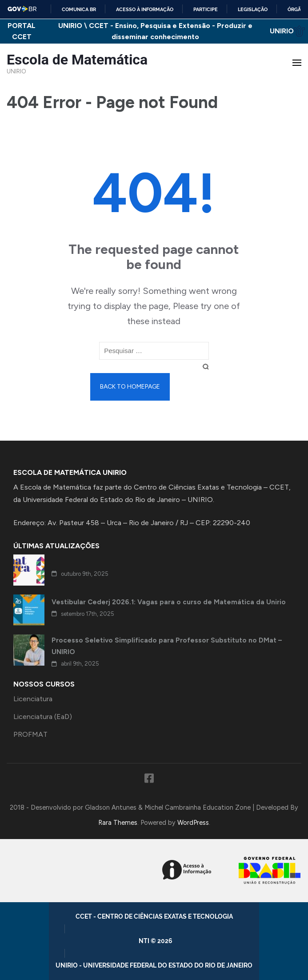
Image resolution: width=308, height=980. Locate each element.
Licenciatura (33, 699)
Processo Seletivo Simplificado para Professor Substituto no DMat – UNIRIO (167, 646)
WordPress (193, 823)
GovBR (22, 9)
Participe (206, 9)
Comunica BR (79, 9)
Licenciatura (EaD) (43, 717)
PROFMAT (30, 734)
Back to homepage (130, 387)
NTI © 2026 (157, 941)
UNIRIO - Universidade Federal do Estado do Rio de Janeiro (154, 965)
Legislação (253, 9)
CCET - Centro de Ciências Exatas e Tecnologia (154, 916)
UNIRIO (287, 31)
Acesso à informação (145, 9)
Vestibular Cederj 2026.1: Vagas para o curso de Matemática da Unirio (169, 602)
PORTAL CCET (22, 31)
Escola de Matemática (77, 60)
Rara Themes (118, 823)
